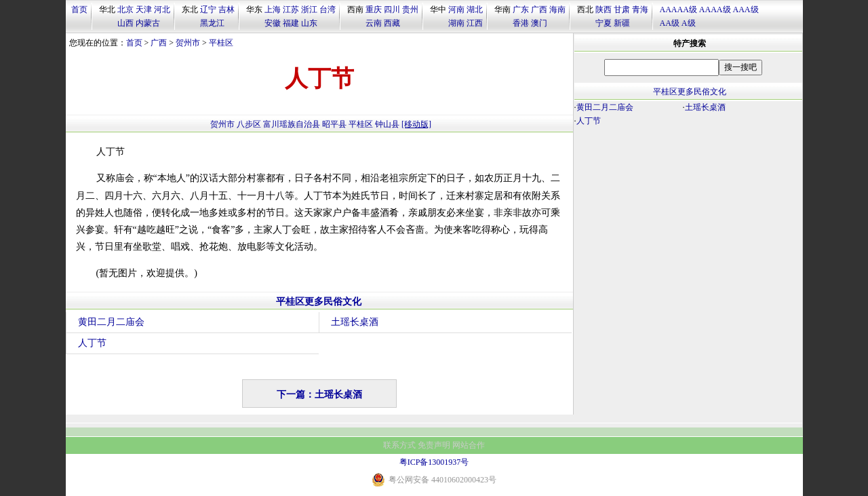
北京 (125, 9)
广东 (521, 9)
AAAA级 (715, 9)
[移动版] (416, 124)
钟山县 (387, 124)
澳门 (539, 23)
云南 (374, 23)
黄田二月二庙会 (111, 322)
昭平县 (334, 124)
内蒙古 (148, 23)
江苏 (291, 9)
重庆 (374, 9)
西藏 (392, 23)
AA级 (670, 23)
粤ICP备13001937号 (434, 462)
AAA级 (746, 9)
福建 (291, 23)
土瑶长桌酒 (355, 322)
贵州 (410, 9)
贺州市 (188, 43)
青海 (640, 9)
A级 (689, 23)
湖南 (456, 23)
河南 (456, 9)
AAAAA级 (678, 9)
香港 (521, 23)
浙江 (309, 9)
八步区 (249, 124)
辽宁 (208, 9)
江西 (475, 23)
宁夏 (604, 23)
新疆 (622, 23)
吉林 (226, 9)
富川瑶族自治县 (292, 124)
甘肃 (622, 9)
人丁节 (92, 343)
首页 (79, 9)
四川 (392, 9)
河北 (162, 9)
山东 (309, 23)
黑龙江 (212, 23)
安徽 (273, 23)
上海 (273, 9)
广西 (539, 9)
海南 (557, 9)
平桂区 (221, 43)
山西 (125, 23)
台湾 (328, 9)
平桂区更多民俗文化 (319, 302)
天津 (144, 9)
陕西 (604, 9)
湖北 (475, 9)
